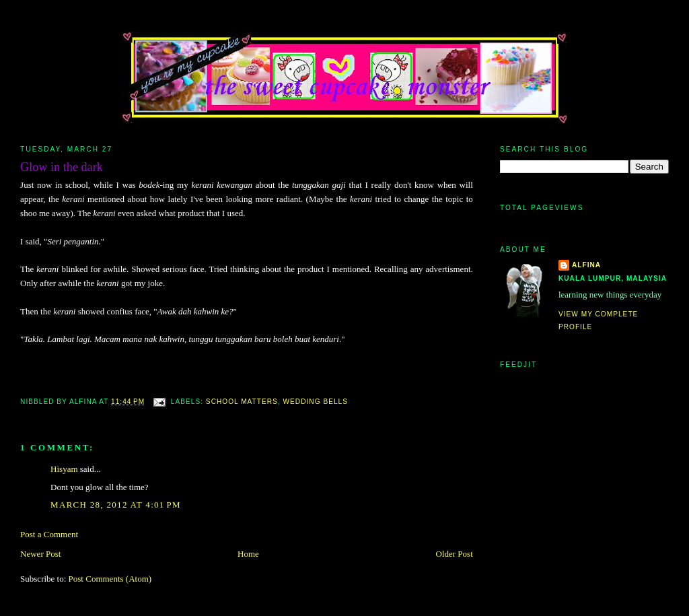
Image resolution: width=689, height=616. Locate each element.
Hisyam (64, 469)
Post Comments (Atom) (110, 579)
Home (248, 554)
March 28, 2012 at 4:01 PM (116, 505)
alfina (586, 265)
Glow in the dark (62, 167)
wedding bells (316, 402)
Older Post (455, 554)
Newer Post (40, 554)
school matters (242, 402)
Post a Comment (49, 534)
